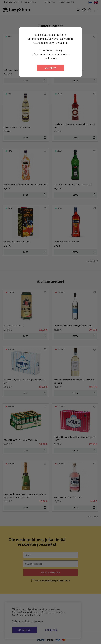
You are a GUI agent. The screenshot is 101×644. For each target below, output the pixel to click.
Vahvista (50, 68)
